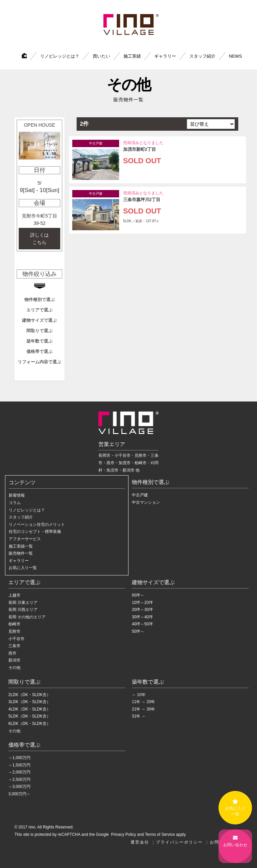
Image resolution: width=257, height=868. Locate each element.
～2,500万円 (19, 780)
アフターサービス (25, 539)
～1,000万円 (19, 758)
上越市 (14, 595)
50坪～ (138, 631)
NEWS (235, 56)
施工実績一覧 (21, 546)
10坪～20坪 (142, 602)
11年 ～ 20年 (143, 702)
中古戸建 (140, 495)
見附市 (14, 631)
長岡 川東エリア (23, 602)
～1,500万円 (19, 765)
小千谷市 (16, 638)
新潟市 (14, 660)
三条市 (14, 646)
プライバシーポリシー (179, 842)
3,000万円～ (19, 794)
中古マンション (146, 502)
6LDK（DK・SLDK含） (29, 724)
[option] (39, 185)
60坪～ (138, 595)
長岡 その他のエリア (27, 617)
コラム (15, 503)
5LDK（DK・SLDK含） (29, 716)
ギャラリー (165, 56)
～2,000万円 (19, 772)
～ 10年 (139, 694)
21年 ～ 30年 (143, 709)
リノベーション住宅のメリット (37, 524)
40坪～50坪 (142, 624)
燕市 (12, 653)
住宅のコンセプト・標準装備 (35, 532)
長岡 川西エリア (23, 610)
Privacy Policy (123, 834)
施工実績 (132, 56)
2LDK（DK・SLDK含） (29, 694)
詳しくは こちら (39, 238)
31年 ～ (139, 716)
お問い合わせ (235, 846)
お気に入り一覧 (23, 568)
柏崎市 (14, 624)
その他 (14, 668)
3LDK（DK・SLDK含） (29, 702)
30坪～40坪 (142, 617)
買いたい (101, 56)
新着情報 (17, 495)
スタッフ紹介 (202, 56)
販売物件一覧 (21, 553)
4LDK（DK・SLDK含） (29, 709)
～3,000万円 (19, 787)
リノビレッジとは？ (60, 56)
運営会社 (140, 842)
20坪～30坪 (142, 610)
